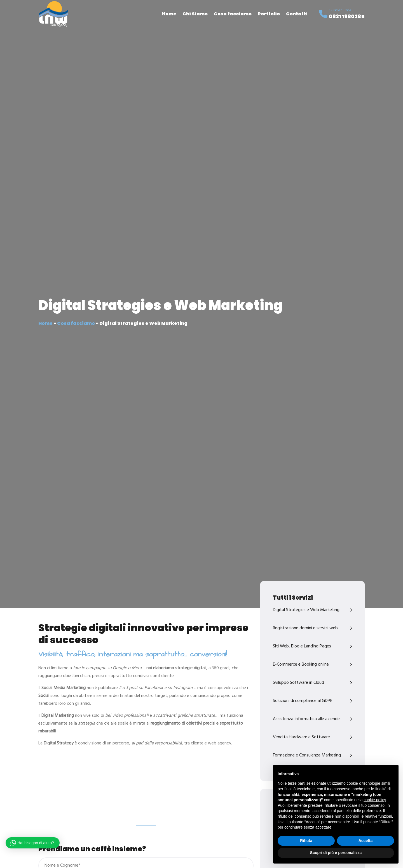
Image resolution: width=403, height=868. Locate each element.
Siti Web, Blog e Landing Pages (302, 646)
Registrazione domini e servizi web (305, 628)
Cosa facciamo (233, 14)
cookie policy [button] (375, 800)
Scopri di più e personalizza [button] (336, 853)
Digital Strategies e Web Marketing (306, 610)
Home (169, 14)
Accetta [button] (366, 841)
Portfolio (269, 14)
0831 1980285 (347, 16)
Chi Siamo (195, 14)
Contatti (297, 14)
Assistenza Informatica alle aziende (306, 719)
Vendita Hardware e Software (301, 737)
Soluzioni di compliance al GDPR (303, 701)
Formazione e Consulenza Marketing (307, 755)
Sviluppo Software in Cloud (298, 683)
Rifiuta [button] (306, 841)
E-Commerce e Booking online (301, 664)
